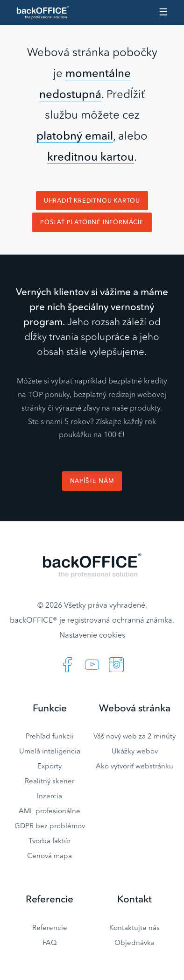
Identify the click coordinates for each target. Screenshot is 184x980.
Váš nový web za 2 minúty (134, 736)
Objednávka (134, 942)
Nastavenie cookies (92, 635)
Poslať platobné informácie (92, 222)
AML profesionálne (50, 811)
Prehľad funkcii (50, 736)
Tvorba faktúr (50, 841)
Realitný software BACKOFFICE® (47, 13)
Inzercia (50, 796)
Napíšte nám (92, 481)
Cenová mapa (50, 856)
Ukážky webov (135, 751)
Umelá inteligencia (50, 751)
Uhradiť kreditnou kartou (92, 201)
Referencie (50, 927)
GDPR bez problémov (50, 826)
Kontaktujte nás (134, 927)
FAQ (50, 942)
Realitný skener (50, 781)
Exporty (50, 766)
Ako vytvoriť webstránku (134, 766)
